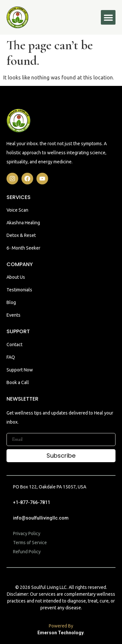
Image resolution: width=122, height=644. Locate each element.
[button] (108, 17)
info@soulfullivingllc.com (41, 518)
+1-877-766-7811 (32, 502)
